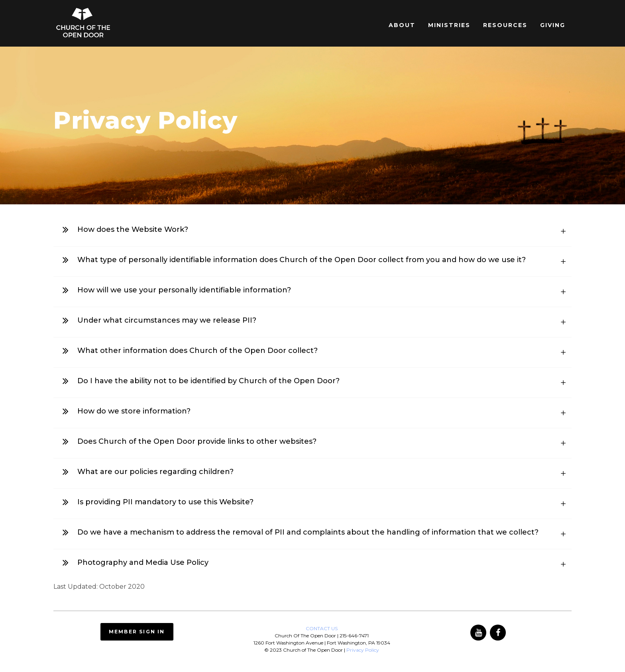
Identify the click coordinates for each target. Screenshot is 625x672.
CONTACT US (322, 628)
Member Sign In (137, 632)
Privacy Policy (363, 650)
